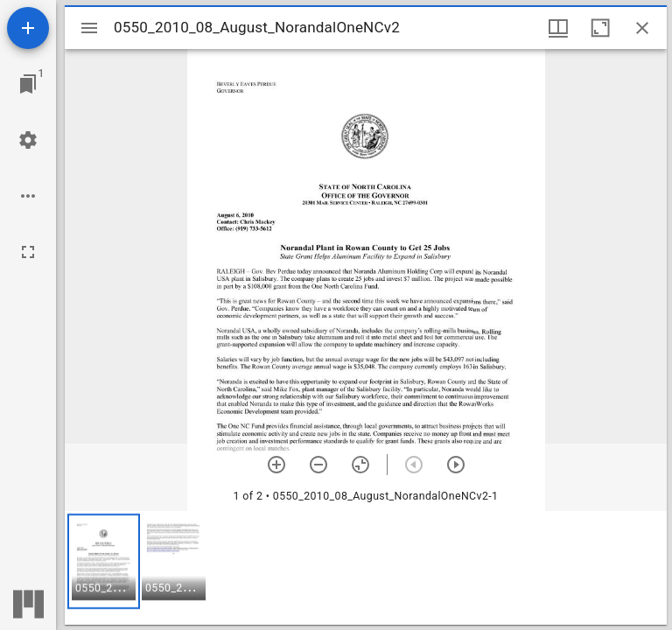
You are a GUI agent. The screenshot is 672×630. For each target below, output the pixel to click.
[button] (104, 561)
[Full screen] (28, 252)
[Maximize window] (600, 28)
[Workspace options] (28, 196)
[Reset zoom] (360, 465)
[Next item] (456, 465)
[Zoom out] (318, 465)
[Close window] (642, 28)
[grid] (366, 568)
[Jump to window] (28, 84)
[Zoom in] (276, 465)
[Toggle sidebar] (89, 28)
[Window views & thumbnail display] (558, 28)
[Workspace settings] (28, 140)
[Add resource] (28, 28)
